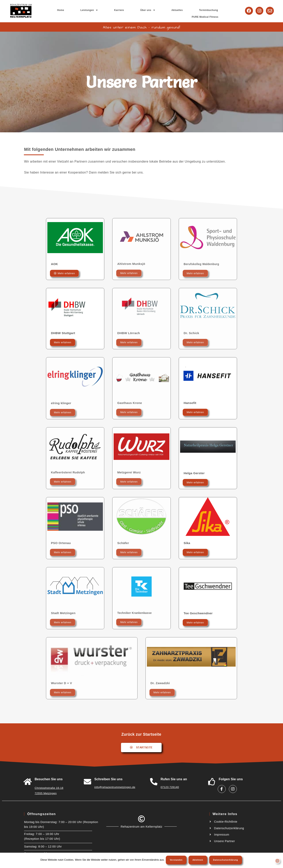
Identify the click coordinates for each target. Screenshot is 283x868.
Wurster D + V (62, 683)
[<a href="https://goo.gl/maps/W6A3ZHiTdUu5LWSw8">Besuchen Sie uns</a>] (28, 781)
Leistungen (107, 11)
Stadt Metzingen (64, 613)
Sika (187, 543)
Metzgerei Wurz (129, 472)
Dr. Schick (192, 333)
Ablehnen (198, 861)
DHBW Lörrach (129, 333)
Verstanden (177, 861)
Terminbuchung (182, 11)
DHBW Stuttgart (63, 333)
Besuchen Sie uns (49, 779)
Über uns (143, 11)
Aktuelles (162, 11)
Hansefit (190, 403)
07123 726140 (169, 787)
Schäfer (123, 543)
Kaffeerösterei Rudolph (69, 472)
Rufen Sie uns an (174, 779)
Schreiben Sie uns (109, 779)
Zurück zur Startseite (141, 734)
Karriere (126, 11)
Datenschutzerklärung (226, 861)
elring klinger (61, 403)
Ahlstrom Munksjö (132, 264)
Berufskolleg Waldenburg (204, 264)
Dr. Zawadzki (161, 683)
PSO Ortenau (61, 543)
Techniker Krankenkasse (137, 613)
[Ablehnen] (277, 861)
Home (90, 11)
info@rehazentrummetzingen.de (113, 787)
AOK (55, 264)
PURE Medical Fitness (210, 11)
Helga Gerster (195, 473)
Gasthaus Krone (130, 403)
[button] (107, 11)
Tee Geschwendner (199, 613)
